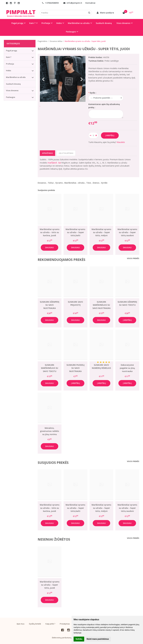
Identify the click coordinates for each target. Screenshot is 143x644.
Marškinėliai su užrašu (16, 77)
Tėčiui (51, 183)
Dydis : (93, 93)
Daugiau (50, 247)
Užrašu (81, 183)
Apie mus (21, 624)
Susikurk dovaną (104, 23)
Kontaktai (90, 3)
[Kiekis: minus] (90, 135)
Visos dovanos (12, 90)
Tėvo (89, 183)
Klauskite (121, 142)
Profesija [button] (46, 23)
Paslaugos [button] (71, 32)
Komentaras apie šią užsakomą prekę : (104, 106)
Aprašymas (47, 153)
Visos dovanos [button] (123, 23)
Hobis (9, 70)
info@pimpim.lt (73, 3)
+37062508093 (50, 3)
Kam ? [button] (32, 23)
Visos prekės (133, 258)
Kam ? (9, 57)
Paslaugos (11, 97)
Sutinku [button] (79, 639)
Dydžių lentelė (35, 624)
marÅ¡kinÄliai (54, 163)
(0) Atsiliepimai (66, 153)
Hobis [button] (59, 23)
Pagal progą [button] (17, 23)
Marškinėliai (70, 183)
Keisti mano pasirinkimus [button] (98, 639)
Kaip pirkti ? (50, 624)
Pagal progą (12, 51)
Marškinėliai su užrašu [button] (79, 23)
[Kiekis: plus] (96, 135)
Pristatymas (65, 624)
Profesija (10, 64)
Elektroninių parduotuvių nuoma (65, 638)
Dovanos (42, 183)
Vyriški (104, 183)
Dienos (96, 183)
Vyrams (59, 183)
